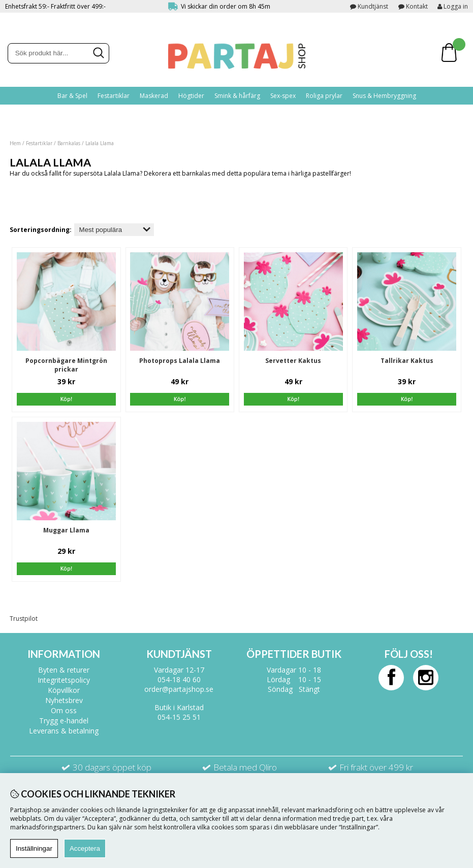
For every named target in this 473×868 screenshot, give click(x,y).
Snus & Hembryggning (384, 96)
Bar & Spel (72, 96)
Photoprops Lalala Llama (180, 361)
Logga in (453, 6)
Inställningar (34, 848)
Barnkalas (69, 143)
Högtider (191, 96)
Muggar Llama (66, 530)
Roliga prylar (324, 96)
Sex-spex (283, 96)
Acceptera (85, 848)
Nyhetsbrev (64, 700)
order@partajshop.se (179, 689)
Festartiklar (114, 96)
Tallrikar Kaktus (407, 361)
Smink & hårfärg (237, 96)
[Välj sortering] (114, 230)
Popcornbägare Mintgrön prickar (66, 365)
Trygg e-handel (64, 721)
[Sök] (58, 53)
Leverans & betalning (64, 731)
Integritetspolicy (64, 680)
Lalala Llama (100, 143)
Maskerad (154, 96)
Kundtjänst (373, 6)
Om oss (64, 710)
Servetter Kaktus (293, 361)
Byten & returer (64, 670)
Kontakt (417, 6)
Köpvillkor (64, 690)
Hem (15, 143)
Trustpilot (24, 619)
